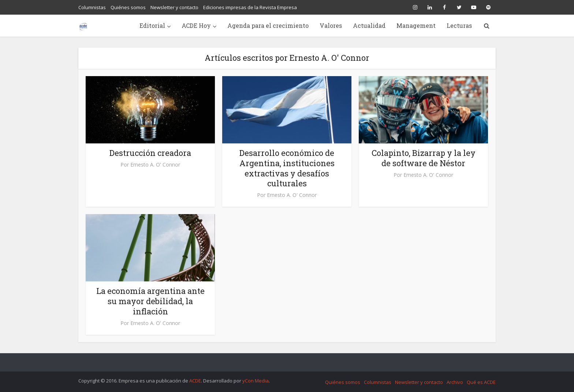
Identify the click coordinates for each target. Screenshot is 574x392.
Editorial (152, 25)
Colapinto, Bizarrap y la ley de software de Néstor (424, 158)
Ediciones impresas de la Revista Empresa (250, 7)
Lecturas (459, 25)
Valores (331, 25)
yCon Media (256, 381)
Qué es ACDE (481, 382)
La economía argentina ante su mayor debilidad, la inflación (150, 301)
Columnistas (92, 7)
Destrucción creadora (150, 153)
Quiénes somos (128, 7)
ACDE (195, 381)
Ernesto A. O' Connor (155, 165)
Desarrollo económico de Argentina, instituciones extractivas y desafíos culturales (287, 168)
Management (416, 25)
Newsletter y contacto (174, 7)
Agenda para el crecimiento (268, 25)
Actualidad (369, 25)
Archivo (455, 382)
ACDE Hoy (196, 25)
